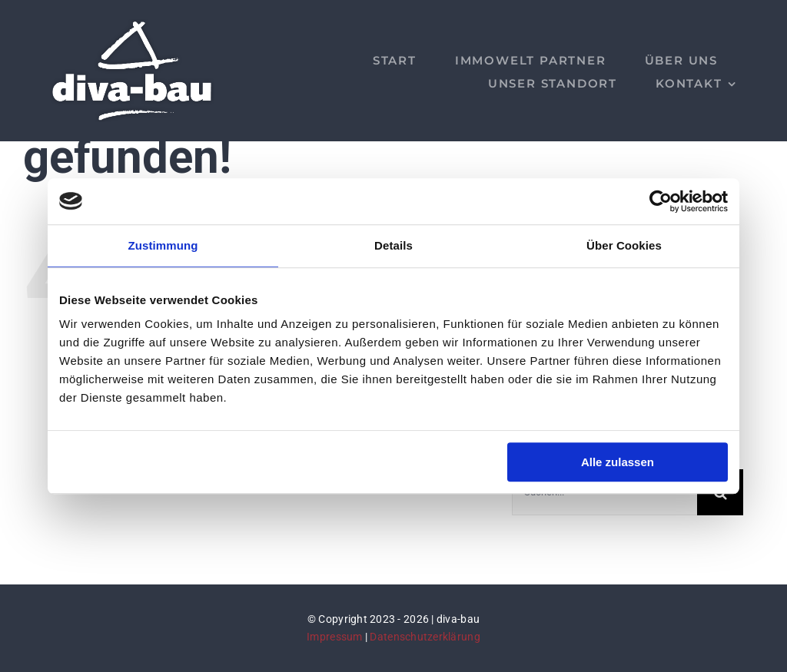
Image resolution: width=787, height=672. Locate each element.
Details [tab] (393, 245)
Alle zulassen (618, 462)
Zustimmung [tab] (163, 245)
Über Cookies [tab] (624, 245)
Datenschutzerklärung (425, 637)
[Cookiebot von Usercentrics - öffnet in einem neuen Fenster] (661, 201)
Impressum (334, 637)
